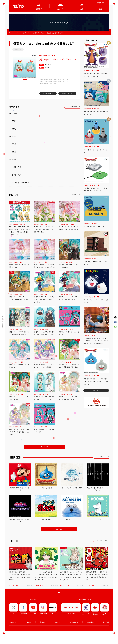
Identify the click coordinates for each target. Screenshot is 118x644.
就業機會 (43, 622)
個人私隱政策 (74, 622)
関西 (14, 160)
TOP (11, 33)
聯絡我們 (106, 622)
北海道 (15, 113)
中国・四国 (17, 167)
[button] (25, 80)
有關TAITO (101, 3)
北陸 (14, 152)
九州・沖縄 (17, 175)
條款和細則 (90, 622)
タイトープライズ (23, 33)
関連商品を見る (67, 94)
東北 (14, 121)
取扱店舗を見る (48, 94)
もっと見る (45, 447)
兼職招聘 (58, 622)
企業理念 (28, 622)
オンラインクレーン (20, 183)
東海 (14, 144)
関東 (14, 136)
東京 (14, 129)
